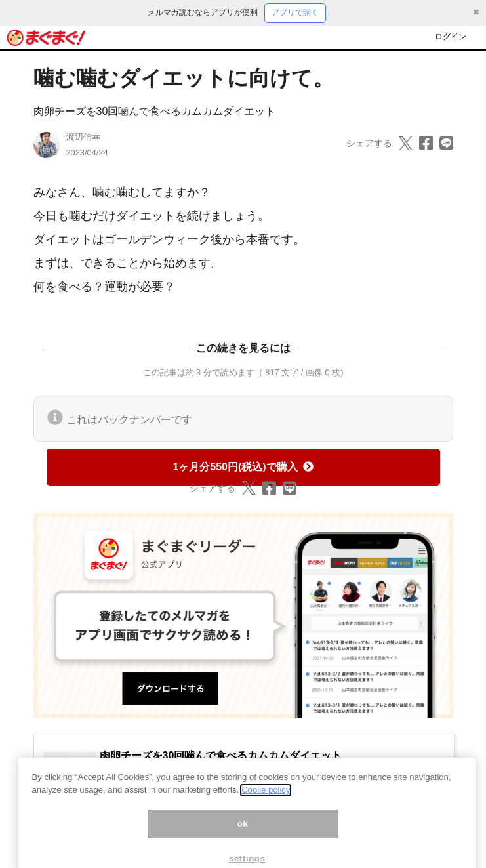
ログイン (451, 37)
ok (243, 839)
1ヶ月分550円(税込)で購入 (243, 467)
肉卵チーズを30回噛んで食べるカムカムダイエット (155, 111)
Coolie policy (266, 805)
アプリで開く (295, 12)
